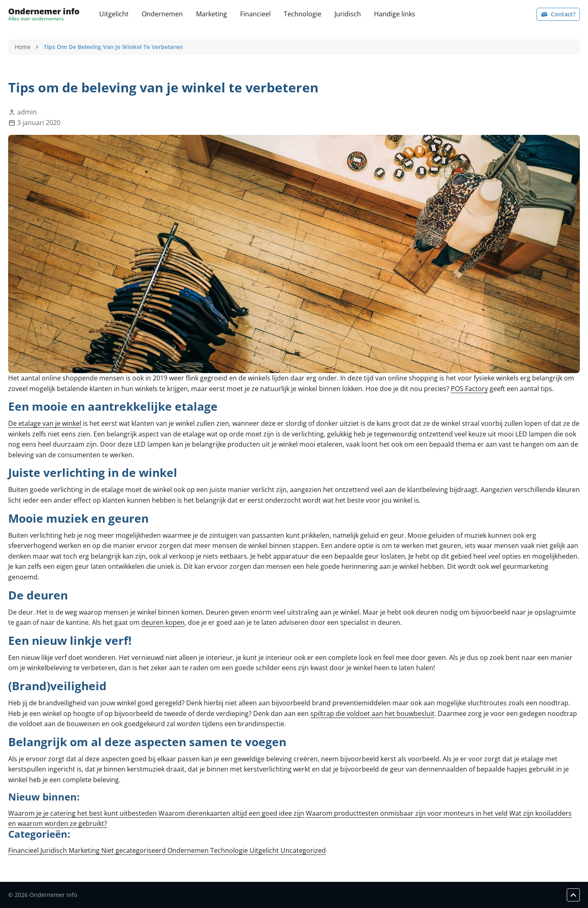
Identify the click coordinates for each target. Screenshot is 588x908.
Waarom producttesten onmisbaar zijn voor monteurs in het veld (407, 813)
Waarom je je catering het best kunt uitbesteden (82, 813)
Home (23, 47)
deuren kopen (163, 622)
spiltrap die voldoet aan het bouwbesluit (372, 713)
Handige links (395, 14)
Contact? (558, 14)
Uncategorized (303, 850)
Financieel (255, 14)
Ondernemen (162, 14)
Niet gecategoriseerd (134, 850)
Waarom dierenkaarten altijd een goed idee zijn (231, 813)
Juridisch (348, 14)
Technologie (303, 14)
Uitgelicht (114, 14)
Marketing (212, 14)
